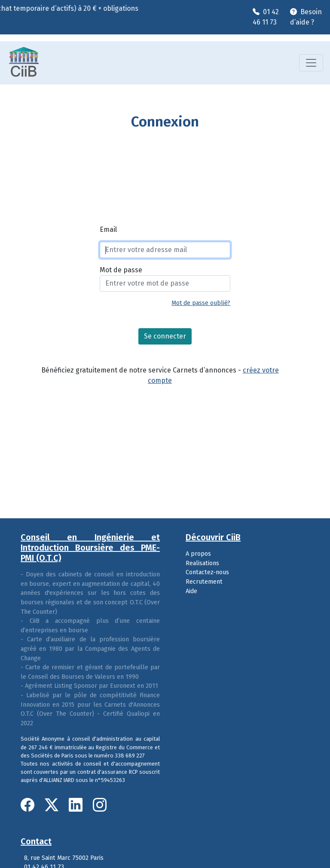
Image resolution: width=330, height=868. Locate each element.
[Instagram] (100, 805)
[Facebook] (29, 805)
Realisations (202, 563)
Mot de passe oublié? (201, 303)
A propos (198, 554)
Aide (191, 591)
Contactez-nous (207, 572)
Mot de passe (121, 270)
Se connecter (165, 336)
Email (108, 229)
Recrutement (204, 582)
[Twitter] (53, 805)
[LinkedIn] (77, 805)
